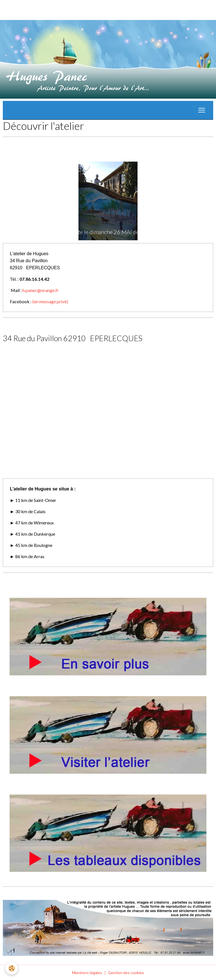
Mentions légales (87, 973)
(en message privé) (50, 301)
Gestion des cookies (126, 973)
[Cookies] (12, 968)
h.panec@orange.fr (41, 290)
